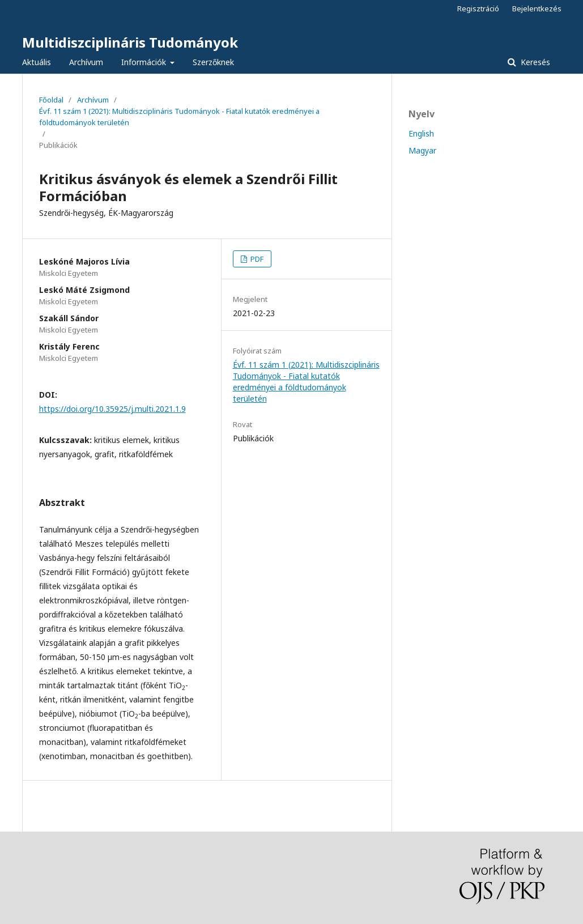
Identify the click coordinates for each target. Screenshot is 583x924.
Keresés (534, 62)
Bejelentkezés (537, 8)
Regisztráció (478, 8)
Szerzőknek (213, 62)
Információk (145, 62)
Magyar (422, 150)
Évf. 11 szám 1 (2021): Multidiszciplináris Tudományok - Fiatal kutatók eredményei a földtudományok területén (179, 117)
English (421, 133)
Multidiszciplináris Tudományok (130, 42)
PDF (256, 259)
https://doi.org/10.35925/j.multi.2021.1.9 (112, 409)
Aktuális (37, 62)
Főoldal (51, 100)
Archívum (86, 62)
